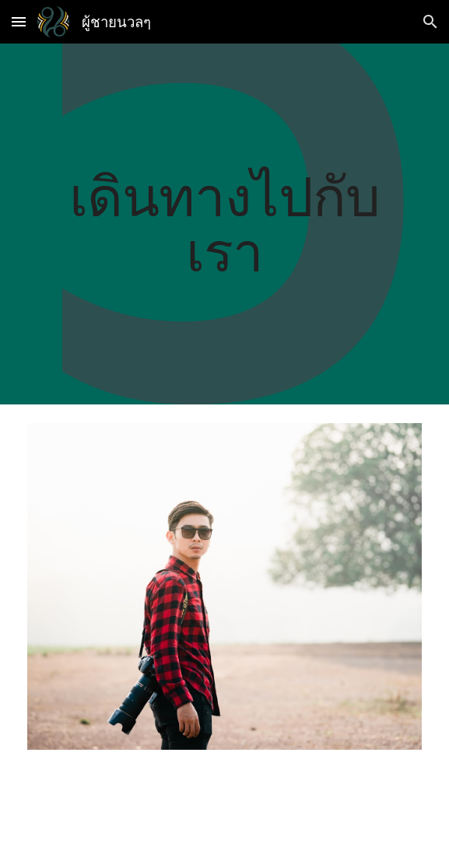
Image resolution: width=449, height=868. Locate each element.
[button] (19, 21)
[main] (224, 224)
